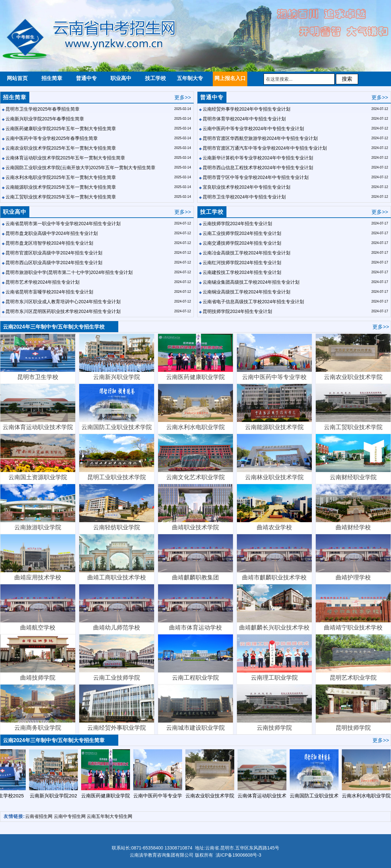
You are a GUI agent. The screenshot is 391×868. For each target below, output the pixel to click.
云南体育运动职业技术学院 (38, 407)
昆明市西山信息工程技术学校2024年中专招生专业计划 (258, 168)
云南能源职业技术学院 (274, 407)
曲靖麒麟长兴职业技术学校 (274, 608)
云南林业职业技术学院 (274, 457)
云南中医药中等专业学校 (274, 357)
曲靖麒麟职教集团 (195, 557)
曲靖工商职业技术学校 (117, 557)
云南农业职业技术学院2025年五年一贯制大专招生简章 (61, 148)
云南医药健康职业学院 (195, 357)
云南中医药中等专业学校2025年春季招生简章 (52, 138)
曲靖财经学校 (353, 507)
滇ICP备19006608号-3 (239, 855)
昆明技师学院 (353, 708)
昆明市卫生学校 (38, 357)
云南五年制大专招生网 (109, 816)
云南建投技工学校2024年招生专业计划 (242, 272)
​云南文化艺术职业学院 (195, 457)
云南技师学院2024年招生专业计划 (237, 224)
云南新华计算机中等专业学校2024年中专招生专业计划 (258, 158)
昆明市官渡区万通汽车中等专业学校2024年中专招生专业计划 (265, 148)
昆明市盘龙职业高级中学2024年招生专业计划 (52, 233)
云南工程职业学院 (195, 658)
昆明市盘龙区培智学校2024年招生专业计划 (49, 243)
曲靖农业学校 (274, 507)
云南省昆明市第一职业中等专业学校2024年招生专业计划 (63, 224)
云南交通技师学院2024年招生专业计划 (242, 243)
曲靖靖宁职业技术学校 (353, 608)
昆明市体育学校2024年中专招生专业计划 (244, 119)
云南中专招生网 (70, 816)
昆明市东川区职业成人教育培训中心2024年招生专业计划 (63, 302)
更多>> (183, 97)
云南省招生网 (39, 816)
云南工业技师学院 (117, 658)
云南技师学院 (274, 708)
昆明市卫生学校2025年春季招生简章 (43, 109)
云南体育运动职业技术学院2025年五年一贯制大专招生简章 (65, 158)
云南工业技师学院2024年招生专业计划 (242, 233)
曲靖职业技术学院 (195, 507)
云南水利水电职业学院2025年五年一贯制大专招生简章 (61, 177)
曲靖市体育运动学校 (195, 608)
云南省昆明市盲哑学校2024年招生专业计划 (49, 292)
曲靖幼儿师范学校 (117, 608)
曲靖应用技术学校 (38, 557)
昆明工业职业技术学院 (117, 457)
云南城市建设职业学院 (195, 708)
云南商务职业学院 (38, 708)
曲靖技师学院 (38, 658)
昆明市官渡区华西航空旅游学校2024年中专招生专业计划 (260, 138)
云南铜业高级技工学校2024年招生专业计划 (246, 292)
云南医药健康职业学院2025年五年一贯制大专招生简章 (61, 129)
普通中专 (212, 97)
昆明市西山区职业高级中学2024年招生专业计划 (54, 263)
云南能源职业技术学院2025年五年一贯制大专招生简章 (61, 187)
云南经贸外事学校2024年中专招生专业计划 (246, 109)
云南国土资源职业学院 (38, 457)
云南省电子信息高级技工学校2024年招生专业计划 (253, 302)
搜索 (347, 79)
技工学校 (212, 212)
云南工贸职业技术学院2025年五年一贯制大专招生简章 (61, 197)
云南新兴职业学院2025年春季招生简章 (45, 119)
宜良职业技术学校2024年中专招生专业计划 (246, 187)
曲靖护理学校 (353, 557)
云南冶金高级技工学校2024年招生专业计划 (246, 253)
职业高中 (15, 212)
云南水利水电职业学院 (195, 407)
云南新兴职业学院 (117, 357)
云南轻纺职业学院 (117, 507)
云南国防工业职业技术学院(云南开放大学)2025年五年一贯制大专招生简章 (80, 168)
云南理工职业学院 (274, 658)
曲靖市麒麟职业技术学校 (274, 557)
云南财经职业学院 (353, 457)
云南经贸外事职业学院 (117, 708)
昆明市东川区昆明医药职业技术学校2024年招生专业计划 (63, 311)
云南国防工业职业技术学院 (117, 407)
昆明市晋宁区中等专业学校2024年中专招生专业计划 (256, 177)
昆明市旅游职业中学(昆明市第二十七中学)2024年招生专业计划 (69, 272)
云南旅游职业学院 (38, 507)
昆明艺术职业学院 (353, 658)
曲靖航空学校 (38, 608)
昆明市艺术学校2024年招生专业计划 (43, 282)
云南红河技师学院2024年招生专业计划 (242, 263)
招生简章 (15, 97)
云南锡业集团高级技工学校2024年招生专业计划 (251, 282)
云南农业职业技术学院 (353, 357)
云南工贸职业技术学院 (353, 407)
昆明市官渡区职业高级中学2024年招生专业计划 (54, 253)
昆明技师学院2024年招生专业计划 (237, 311)
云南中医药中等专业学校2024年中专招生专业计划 (253, 129)
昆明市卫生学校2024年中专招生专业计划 (244, 197)
